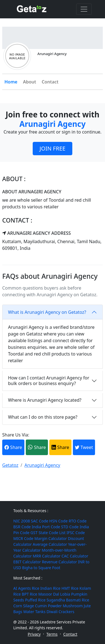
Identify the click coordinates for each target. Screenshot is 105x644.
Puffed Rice (35, 600)
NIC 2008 (22, 521)
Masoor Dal (49, 594)
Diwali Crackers (60, 612)
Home (11, 82)
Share (13, 447)
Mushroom (73, 606)
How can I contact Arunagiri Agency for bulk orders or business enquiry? (49, 380)
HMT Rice (70, 588)
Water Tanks (34, 612)
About (30, 82)
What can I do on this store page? (43, 417)
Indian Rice (50, 588)
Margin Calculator (51, 538)
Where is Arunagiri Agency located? (45, 400)
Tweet (84, 447)
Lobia (65, 594)
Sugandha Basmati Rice (68, 600)
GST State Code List (48, 533)
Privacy (34, 634)
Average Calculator (50, 544)
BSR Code (22, 527)
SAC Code (40, 521)
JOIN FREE (53, 148)
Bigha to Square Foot (41, 568)
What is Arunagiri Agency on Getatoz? (47, 312)
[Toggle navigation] (84, 9)
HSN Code (58, 521)
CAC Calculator (75, 556)
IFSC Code (76, 533)
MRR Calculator (47, 556)
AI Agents (22, 588)
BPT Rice (30, 594)
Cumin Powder (48, 606)
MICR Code (23, 538)
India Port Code (46, 527)
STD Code (70, 527)
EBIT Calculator (27, 562)
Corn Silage (24, 606)
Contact (50, 82)
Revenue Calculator (59, 562)
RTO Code (78, 521)
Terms (52, 634)
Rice (36, 588)
